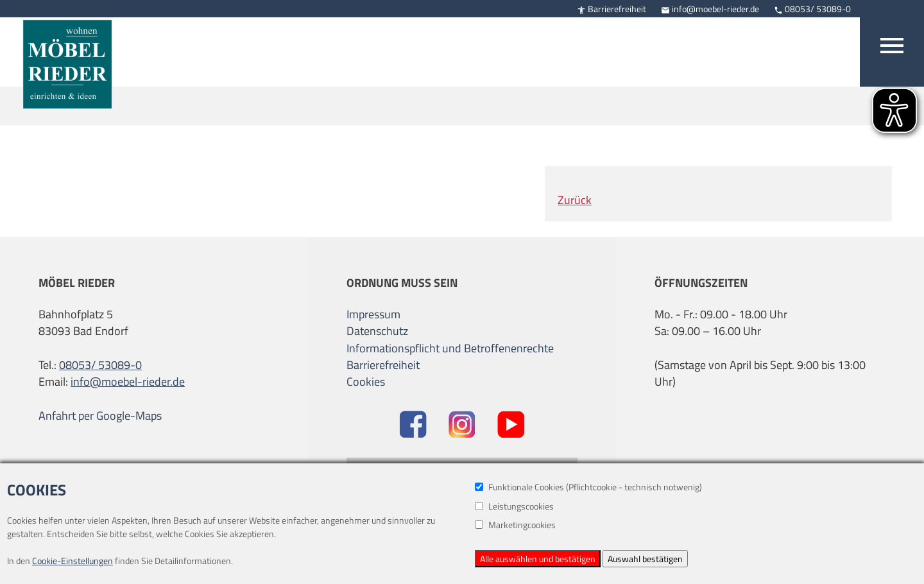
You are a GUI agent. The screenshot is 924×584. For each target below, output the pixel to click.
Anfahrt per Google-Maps (100, 416)
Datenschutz (377, 331)
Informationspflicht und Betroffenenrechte (450, 348)
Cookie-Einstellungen (73, 561)
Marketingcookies (515, 525)
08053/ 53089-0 (812, 9)
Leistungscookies (514, 506)
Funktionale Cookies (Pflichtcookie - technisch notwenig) (588, 487)
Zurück (575, 200)
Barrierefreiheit (612, 9)
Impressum (373, 314)
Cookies (366, 382)
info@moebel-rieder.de (710, 9)
